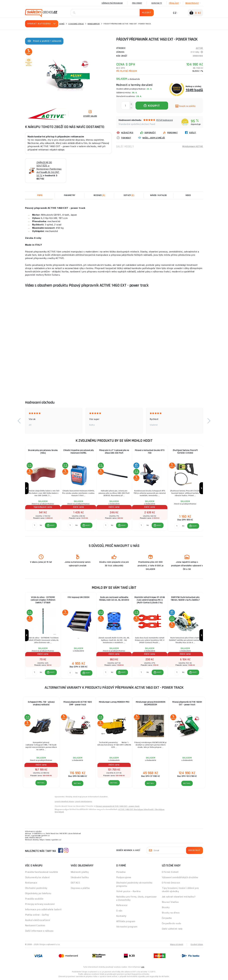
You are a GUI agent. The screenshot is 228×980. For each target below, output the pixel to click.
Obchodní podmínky (36, 888)
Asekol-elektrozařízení (38, 920)
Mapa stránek (177, 944)
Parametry (70, 195)
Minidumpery (94, 24)
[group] (43, 488)
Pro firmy (137, 3)
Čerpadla (167, 918)
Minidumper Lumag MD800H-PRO (114, 702)
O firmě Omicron (171, 883)
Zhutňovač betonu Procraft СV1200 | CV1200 (185, 452)
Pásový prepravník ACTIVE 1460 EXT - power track (118, 806)
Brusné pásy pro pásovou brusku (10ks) (43, 452)
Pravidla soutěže (34, 899)
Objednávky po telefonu (38, 893)
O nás (119, 911)
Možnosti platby (80, 872)
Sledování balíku (80, 877)
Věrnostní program (112, 3)
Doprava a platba (80, 888)
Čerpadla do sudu (172, 923)
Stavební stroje (76, 24)
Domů (62, 24)
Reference (122, 905)
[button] (19, 421)
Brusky (166, 907)
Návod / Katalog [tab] (158, 195)
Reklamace (31, 883)
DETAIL (41, 783)
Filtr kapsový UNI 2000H (78, 597)
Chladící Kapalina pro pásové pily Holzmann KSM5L (78, 452)
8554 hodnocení (165, 120)
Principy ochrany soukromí (40, 904)
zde (143, 967)
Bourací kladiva (170, 902)
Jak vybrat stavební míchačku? (179, 897)
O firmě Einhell (170, 872)
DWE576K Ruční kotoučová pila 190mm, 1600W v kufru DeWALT (185, 599)
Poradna (121, 872)
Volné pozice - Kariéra (128, 891)
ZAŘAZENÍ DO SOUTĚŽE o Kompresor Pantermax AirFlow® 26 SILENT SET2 (49, 169)
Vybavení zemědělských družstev (180, 877)
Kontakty (157, 3)
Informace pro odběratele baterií (43, 909)
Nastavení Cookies (35, 925)
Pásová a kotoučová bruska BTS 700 (150, 452)
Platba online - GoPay (37, 915)
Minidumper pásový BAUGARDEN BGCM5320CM (151, 703)
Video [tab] (188, 195)
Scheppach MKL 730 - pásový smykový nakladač (41, 703)
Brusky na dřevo (171, 913)
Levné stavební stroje (64, 801)
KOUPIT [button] (52, 525)
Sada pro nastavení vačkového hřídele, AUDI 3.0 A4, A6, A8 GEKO (114, 599)
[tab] (99, 195)
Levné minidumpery (83, 801)
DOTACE (75, 883)
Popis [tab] (40, 195)
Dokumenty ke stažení (37, 877)
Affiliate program (126, 921)
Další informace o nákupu (39, 931)
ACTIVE (199, 48)
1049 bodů (194, 90)
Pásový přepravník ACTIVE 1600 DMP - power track (78, 703)
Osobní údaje (197, 944)
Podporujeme (124, 877)
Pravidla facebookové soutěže (42, 872)
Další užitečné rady (172, 929)
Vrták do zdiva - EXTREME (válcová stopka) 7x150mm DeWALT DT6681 (43, 600)
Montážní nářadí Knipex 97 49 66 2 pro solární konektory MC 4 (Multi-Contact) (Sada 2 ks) (150, 600)
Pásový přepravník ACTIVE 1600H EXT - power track (187, 703)
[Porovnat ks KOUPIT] (35, 525)
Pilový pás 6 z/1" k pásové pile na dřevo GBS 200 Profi (114, 452)
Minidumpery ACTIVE (193, 146)
